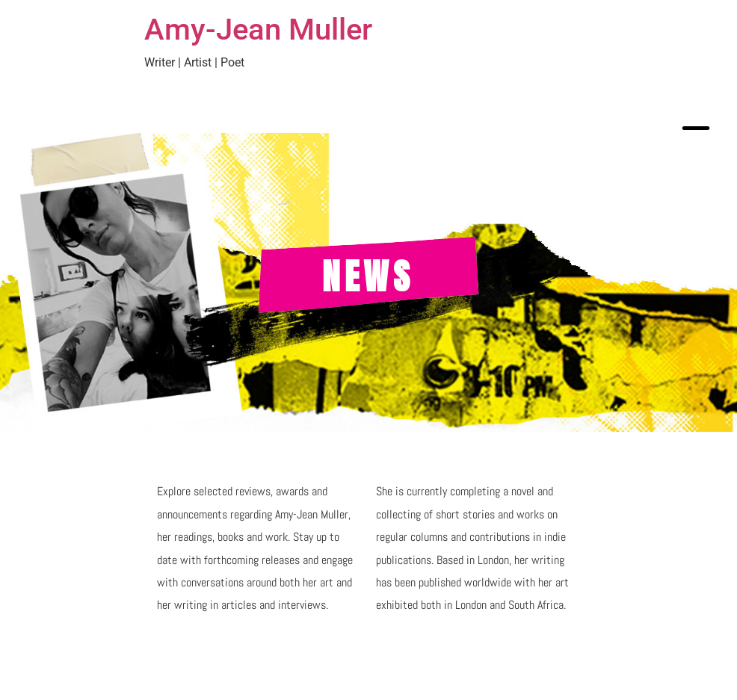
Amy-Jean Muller (258, 30)
